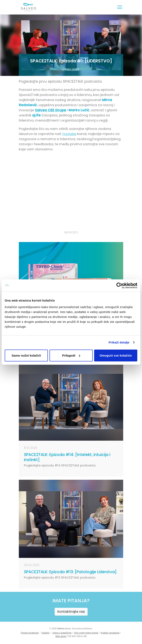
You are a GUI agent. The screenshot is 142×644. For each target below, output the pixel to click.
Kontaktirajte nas (71, 612)
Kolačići (46, 633)
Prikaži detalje (119, 342)
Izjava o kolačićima (62, 633)
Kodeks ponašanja (110, 633)
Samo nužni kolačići (26, 355)
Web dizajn (61, 636)
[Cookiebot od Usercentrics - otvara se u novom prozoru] (119, 286)
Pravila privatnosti (30, 633)
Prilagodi (71, 355)
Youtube (69, 134)
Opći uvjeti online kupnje (86, 633)
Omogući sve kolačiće (116, 355)
